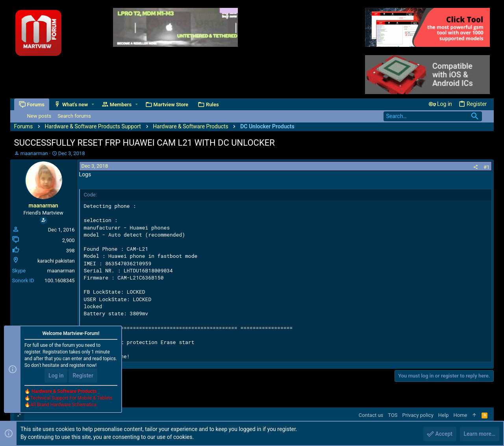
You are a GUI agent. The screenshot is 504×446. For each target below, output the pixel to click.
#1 (486, 167)
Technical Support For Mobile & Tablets (71, 398)
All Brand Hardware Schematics (63, 405)
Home (460, 415)
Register (83, 376)
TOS (393, 415)
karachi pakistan (56, 261)
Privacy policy (418, 415)
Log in (56, 376)
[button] (93, 105)
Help (444, 415)
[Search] (433, 116)
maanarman (34, 153)
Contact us (371, 415)
